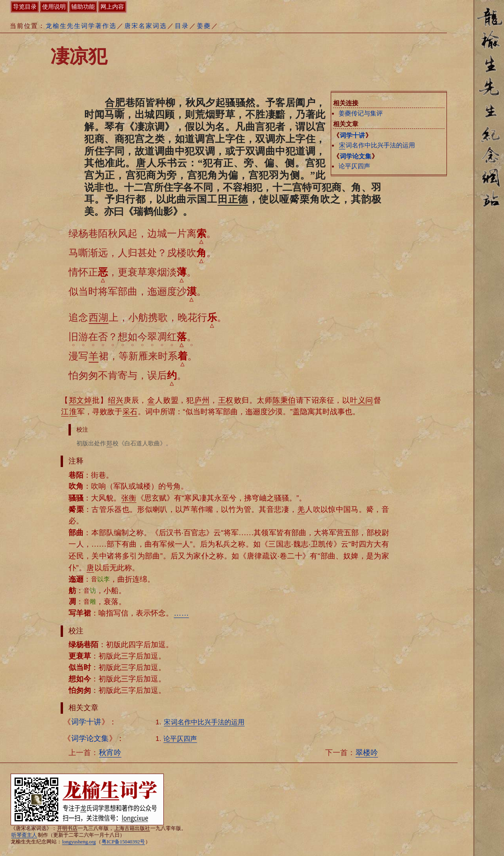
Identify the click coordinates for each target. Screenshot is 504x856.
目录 (182, 26)
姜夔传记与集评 (361, 113)
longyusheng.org (79, 842)
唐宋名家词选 (146, 26)
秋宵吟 (110, 753)
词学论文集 (356, 156)
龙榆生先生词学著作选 (81, 26)
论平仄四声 (354, 166)
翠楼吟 (367, 753)
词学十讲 (352, 135)
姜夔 (204, 26)
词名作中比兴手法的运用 (377, 145)
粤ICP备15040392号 (123, 842)
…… (181, 613)
